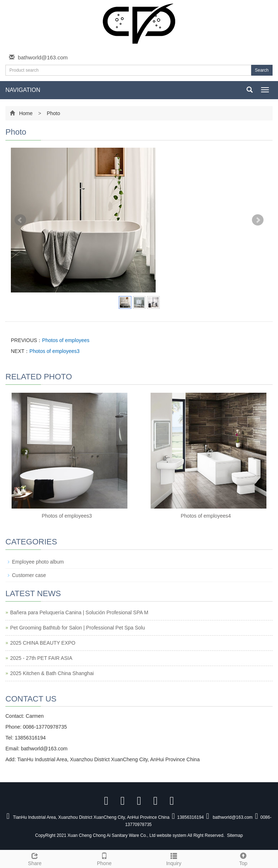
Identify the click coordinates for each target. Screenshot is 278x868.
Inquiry (174, 858)
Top (243, 858)
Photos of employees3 (54, 351)
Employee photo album (38, 562)
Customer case (29, 575)
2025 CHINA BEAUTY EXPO (43, 643)
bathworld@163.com (43, 57)
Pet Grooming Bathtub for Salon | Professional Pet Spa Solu (78, 628)
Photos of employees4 (206, 516)
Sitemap (235, 835)
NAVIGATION (23, 90)
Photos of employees (66, 340)
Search (262, 70)
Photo (52, 113)
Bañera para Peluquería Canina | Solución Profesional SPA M (79, 612)
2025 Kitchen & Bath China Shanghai (52, 673)
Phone (104, 858)
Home (26, 113)
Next (258, 220)
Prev (20, 220)
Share (35, 858)
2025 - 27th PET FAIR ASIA (41, 658)
